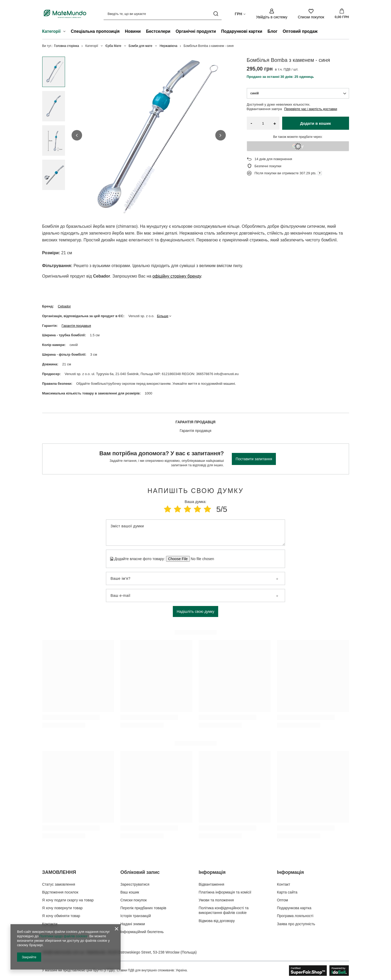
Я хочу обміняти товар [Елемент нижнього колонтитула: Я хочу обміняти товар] (61, 916)
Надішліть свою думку (196, 611)
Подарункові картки (242, 31)
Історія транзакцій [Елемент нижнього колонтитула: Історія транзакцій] (136, 916)
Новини (133, 31)
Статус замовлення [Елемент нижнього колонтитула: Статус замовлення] (59, 884)
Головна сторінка (66, 46)
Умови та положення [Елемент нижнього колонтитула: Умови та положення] (216, 900)
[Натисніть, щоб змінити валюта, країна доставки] (240, 14)
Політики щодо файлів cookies (63, 936)
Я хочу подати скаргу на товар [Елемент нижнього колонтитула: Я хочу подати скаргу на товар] (68, 900)
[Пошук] (216, 14)
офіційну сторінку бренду (177, 276)
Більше (163, 316)
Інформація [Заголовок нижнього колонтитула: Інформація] (212, 872)
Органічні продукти (196, 31)
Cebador (64, 306)
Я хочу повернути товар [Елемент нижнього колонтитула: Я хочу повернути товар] (62, 908)
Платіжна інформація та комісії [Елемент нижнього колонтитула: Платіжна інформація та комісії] (225, 892)
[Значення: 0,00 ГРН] (342, 14)
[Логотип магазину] (65, 14)
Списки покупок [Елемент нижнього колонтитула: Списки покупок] (134, 900)
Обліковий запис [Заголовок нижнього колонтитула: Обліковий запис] (140, 872)
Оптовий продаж (300, 31)
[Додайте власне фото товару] (201, 559)
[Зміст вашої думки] (195, 533)
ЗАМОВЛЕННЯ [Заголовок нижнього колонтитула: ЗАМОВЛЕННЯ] (59, 872)
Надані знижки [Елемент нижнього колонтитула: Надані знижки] (133, 924)
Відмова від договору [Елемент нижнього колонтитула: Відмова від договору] (217, 921)
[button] (77, 135)
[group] (149, 135)
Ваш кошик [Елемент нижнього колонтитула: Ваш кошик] (130, 892)
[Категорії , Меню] (66, 32)
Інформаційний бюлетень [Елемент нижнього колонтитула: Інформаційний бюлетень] (142, 932)
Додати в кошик (315, 123)
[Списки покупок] (311, 14)
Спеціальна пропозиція (95, 31)
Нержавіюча (168, 46)
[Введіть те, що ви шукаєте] (163, 14)
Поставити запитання (254, 459)
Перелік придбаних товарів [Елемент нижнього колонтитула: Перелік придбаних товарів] (143, 908)
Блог (272, 31)
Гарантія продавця (76, 326)
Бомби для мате (141, 46)
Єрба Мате (113, 46)
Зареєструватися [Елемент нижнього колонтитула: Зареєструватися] (135, 884)
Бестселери (158, 31)
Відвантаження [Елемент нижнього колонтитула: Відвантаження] (212, 884)
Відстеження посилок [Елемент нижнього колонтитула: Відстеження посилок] (60, 892)
